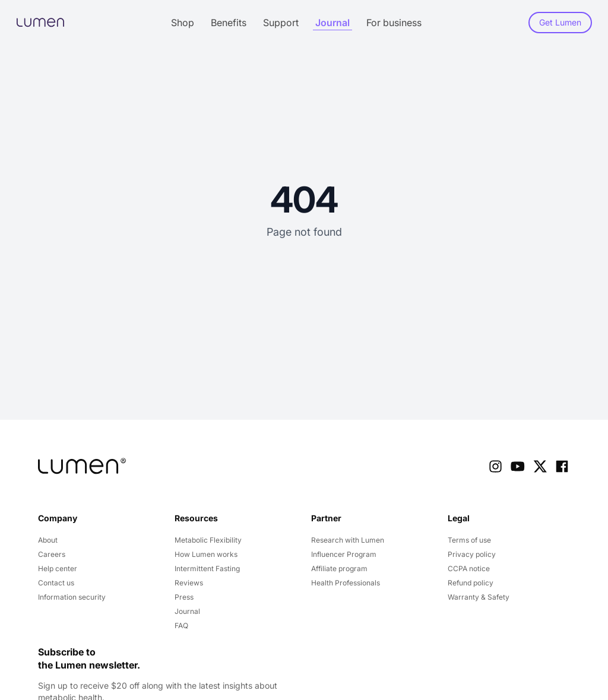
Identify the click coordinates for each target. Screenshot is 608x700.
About (48, 540)
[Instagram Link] (495, 466)
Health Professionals (346, 583)
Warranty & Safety (479, 597)
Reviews (189, 583)
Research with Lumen (348, 540)
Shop (183, 23)
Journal (332, 23)
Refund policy (471, 583)
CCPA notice (469, 568)
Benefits (229, 23)
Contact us (56, 583)
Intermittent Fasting (207, 568)
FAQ (181, 625)
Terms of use (469, 540)
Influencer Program (344, 554)
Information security (72, 597)
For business (394, 23)
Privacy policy (472, 554)
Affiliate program (339, 568)
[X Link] (540, 466)
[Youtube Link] (517, 466)
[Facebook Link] (562, 466)
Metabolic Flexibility (208, 540)
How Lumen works (206, 554)
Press (184, 597)
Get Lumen (560, 22)
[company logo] (82, 466)
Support (281, 23)
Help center (58, 568)
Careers (52, 554)
